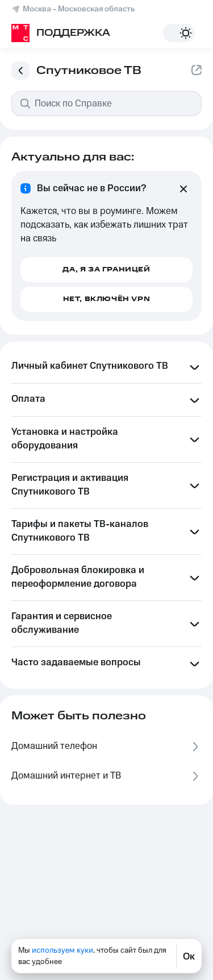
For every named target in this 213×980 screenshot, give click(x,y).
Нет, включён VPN (107, 299)
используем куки (62, 950)
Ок (189, 956)
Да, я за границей (106, 269)
